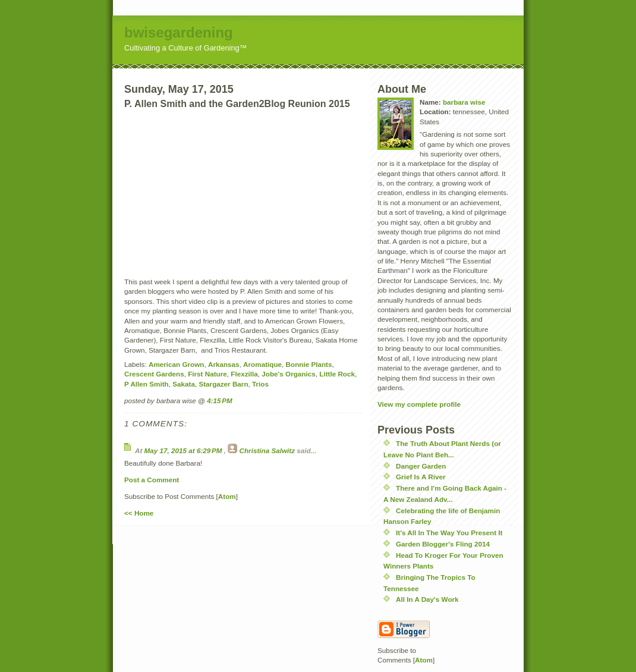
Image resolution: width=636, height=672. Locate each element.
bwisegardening (179, 32)
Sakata (184, 384)
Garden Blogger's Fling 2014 (443, 544)
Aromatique (262, 364)
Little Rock (337, 374)
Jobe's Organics (288, 374)
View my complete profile (419, 404)
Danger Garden (421, 466)
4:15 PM (220, 401)
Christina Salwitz (267, 450)
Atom (227, 496)
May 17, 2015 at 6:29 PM (184, 450)
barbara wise (464, 102)
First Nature (207, 374)
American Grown (177, 364)
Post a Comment (152, 480)
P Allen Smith (147, 384)
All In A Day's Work (427, 599)
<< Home (139, 513)
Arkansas (224, 364)
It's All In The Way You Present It (449, 533)
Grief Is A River (421, 477)
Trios (260, 384)
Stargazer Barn (223, 384)
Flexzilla (244, 374)
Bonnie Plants (309, 364)
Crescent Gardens (154, 374)
